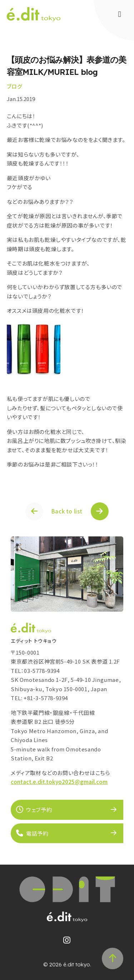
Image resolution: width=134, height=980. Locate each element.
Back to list (67, 511)
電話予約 (32, 833)
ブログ (15, 86)
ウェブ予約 (34, 810)
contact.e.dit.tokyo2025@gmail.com (59, 782)
